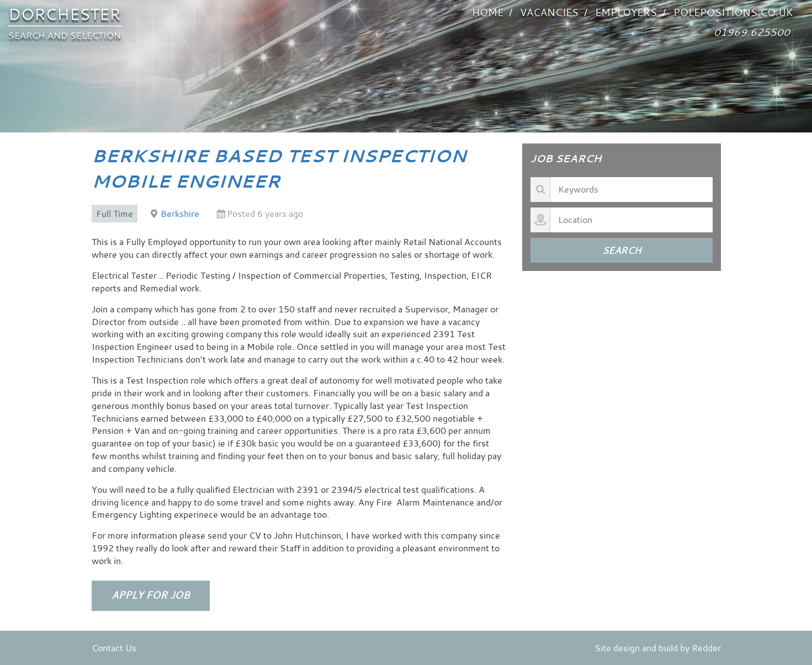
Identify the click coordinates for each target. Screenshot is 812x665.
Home (488, 12)
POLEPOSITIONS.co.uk (733, 12)
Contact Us (114, 648)
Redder (706, 648)
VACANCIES (549, 12)
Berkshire (180, 214)
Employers (626, 12)
